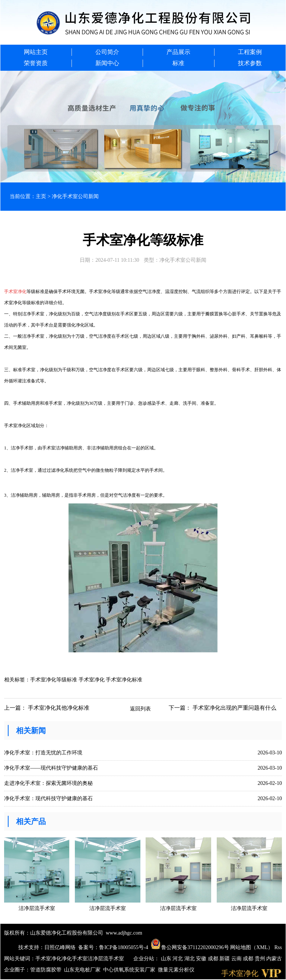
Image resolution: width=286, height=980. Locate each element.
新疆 (225, 959)
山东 (167, 959)
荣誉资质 (36, 63)
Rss (278, 947)
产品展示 (178, 52)
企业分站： (146, 959)
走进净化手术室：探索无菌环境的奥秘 (48, 783)
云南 (237, 959)
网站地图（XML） (252, 947)
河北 (178, 959)
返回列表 (140, 709)
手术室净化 (48, 959)
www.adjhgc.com (124, 933)
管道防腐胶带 (46, 970)
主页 (41, 196)
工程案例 (250, 52)
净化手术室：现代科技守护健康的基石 (48, 798)
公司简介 (107, 52)
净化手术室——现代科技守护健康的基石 (51, 768)
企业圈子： (17, 970)
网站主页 (36, 52)
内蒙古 (274, 959)
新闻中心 (107, 63)
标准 (178, 63)
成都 (214, 959)
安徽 (202, 959)
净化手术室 (74, 959)
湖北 (190, 959)
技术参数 (250, 63)
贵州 (261, 959)
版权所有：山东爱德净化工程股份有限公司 (54, 933)
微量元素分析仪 (176, 970)
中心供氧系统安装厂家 (129, 970)
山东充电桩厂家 (82, 970)
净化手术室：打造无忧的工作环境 (43, 753)
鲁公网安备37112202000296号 (190, 947)
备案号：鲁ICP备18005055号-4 (113, 947)
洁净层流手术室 (106, 959)
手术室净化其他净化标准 (59, 708)
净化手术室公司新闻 (75, 196)
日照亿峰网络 (60, 947)
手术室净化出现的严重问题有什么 (234, 708)
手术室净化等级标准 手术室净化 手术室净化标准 (86, 680)
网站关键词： (20, 959)
